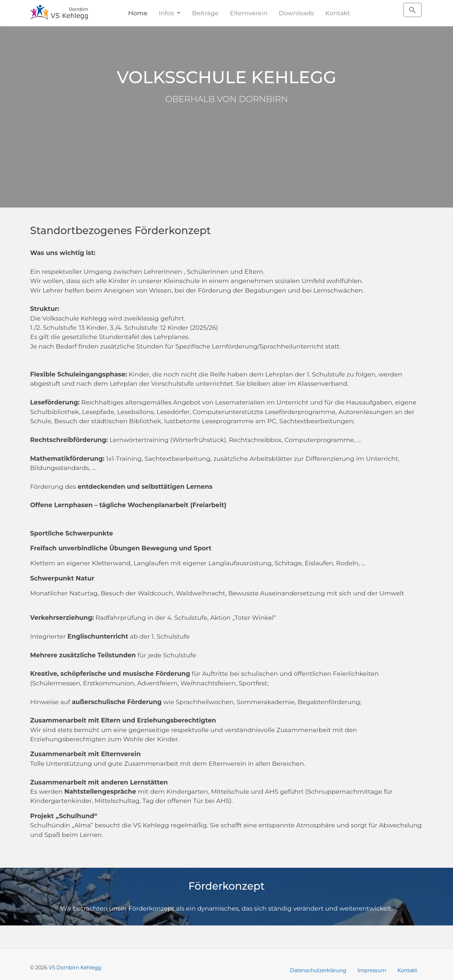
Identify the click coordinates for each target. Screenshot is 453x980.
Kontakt (338, 13)
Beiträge (205, 13)
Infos (167, 13)
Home (138, 13)
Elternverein (248, 13)
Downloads (296, 13)
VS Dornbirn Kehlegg (75, 968)
